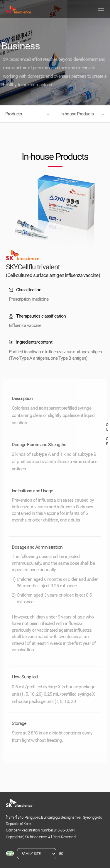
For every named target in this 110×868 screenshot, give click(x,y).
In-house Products (77, 114)
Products (14, 114)
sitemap (101, 8)
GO (61, 854)
